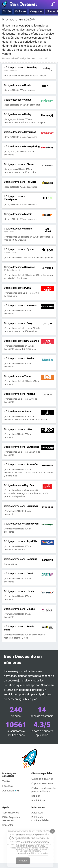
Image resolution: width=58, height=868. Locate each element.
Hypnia (19, 591)
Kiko (18, 429)
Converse (19, 267)
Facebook (8, 786)
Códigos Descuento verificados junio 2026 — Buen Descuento (21, 5)
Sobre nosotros (11, 813)
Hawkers (20, 305)
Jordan (18, 411)
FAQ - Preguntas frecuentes (11, 819)
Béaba (19, 358)
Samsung (21, 559)
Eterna (19, 164)
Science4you (21, 524)
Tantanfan (21, 464)
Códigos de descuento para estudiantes (43, 790)
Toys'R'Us (20, 541)
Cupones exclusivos (42, 779)
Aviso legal (37, 813)
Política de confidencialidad (40, 819)
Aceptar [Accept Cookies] (23, 864)
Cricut (18, 100)
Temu (17, 376)
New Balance (21, 341)
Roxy (18, 323)
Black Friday (38, 801)
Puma (17, 288)
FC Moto (20, 182)
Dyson (19, 249)
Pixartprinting (22, 147)
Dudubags (21, 506)
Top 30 (7, 11)
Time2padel (15, 198)
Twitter (6, 781)
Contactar (8, 825)
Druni (18, 574)
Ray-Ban (19, 485)
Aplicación (8, 791)
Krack (17, 85)
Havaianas (20, 132)
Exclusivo (20, 11)
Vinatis (19, 609)
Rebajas (36, 796)
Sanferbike (22, 447)
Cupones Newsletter (42, 783)
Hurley (18, 114)
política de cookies (38, 857)
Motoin (18, 214)
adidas (18, 229)
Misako (19, 394)
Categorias (36, 11)
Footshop (21, 67)
